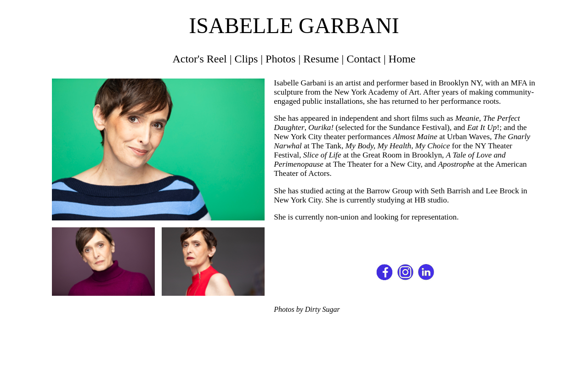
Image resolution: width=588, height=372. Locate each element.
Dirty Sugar (322, 309)
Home (402, 59)
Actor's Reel (199, 59)
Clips (246, 59)
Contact (364, 59)
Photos (280, 59)
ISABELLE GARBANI (294, 25)
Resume (321, 59)
